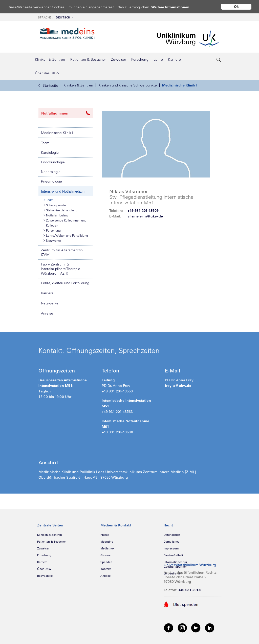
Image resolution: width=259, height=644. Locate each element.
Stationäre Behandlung (60, 210)
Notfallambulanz (56, 215)
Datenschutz (172, 535)
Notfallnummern (66, 113)
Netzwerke (52, 240)
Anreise (47, 313)
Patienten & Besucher (51, 542)
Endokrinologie (53, 162)
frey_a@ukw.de (178, 386)
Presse (105, 535)
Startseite (48, 85)
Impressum (171, 548)
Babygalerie (45, 576)
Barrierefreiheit (173, 555)
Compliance (171, 542)
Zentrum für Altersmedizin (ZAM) (62, 252)
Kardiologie (50, 152)
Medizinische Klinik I (180, 85)
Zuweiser (43, 548)
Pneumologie (51, 181)
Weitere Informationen (175, 7)
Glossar (106, 555)
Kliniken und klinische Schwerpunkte (128, 85)
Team (45, 143)
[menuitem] (55, 17)
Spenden (106, 562)
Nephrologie (51, 172)
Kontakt (106, 569)
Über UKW (44, 569)
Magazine (107, 542)
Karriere (47, 293)
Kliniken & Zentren (78, 85)
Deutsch (54, 17)
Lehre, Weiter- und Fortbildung (66, 235)
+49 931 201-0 (190, 590)
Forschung (52, 230)
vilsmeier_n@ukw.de (145, 216)
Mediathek (107, 548)
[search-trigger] (219, 59)
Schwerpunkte (55, 205)
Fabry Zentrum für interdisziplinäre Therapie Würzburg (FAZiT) (61, 269)
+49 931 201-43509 (143, 211)
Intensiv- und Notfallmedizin (63, 191)
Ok (236, 7)
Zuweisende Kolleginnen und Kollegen (65, 223)
